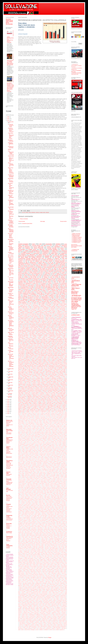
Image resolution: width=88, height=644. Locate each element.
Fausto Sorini (63, 391)
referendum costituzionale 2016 (33, 260)
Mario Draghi (54, 270)
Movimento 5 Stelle (61, 281)
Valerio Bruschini (48, 443)
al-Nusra (44, 402)
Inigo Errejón (61, 332)
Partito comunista (47, 434)
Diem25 (19, 420)
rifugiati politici (34, 361)
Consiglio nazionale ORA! (42, 366)
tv (65, 411)
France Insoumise (33, 310)
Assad (43, 350)
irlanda (47, 380)
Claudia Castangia (59, 417)
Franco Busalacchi (21, 352)
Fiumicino (51, 422)
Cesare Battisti (53, 481)
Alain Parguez (28, 464)
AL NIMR (23, 463)
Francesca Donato (22, 499)
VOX (39, 375)
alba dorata (49, 402)
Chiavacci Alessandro (40, 364)
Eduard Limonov (30, 491)
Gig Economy (34, 426)
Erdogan (59, 324)
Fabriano (27, 496)
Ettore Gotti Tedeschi (60, 493)
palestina (22, 271)
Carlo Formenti (56, 256)
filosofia (31, 252)
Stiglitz (33, 440)
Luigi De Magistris (21, 353)
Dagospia (59, 486)
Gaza (37, 332)
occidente (64, 407)
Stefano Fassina (42, 255)
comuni (57, 447)
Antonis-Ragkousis (52, 470)
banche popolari (51, 357)
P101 (51, 245)
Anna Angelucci (44, 469)
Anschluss (54, 469)
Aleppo (55, 465)
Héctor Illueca (42, 427)
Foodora (35, 498)
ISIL (56, 332)
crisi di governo (38, 288)
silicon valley (50, 457)
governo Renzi (46, 276)
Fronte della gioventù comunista (59, 501)
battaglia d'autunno (52, 445)
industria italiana (56, 450)
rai (57, 409)
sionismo (45, 266)
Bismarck (62, 475)
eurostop (57, 277)
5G (32, 461)
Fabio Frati (63, 276)
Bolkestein (29, 416)
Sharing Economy (21, 356)
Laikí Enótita (38, 287)
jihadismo (45, 359)
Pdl (26, 436)
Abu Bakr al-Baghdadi (22, 331)
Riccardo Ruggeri (44, 437)
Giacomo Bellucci (35, 503)
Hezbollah (20, 395)
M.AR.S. (30, 342)
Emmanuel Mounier (28, 492)
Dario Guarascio (56, 350)
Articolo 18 (49, 331)
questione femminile (46, 329)
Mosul (27, 373)
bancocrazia (34, 264)
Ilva (47, 310)
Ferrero (37, 497)
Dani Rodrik (54, 418)
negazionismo (50, 407)
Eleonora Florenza (40, 491)
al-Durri (56, 444)
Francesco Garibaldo (45, 499)
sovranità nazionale (52, 248)
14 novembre (21, 460)
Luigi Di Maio (47, 273)
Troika (55, 268)
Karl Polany (64, 369)
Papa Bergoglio (40, 335)
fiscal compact (62, 272)
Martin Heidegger (63, 372)
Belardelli (64, 474)
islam (50, 255)
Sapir (65, 335)
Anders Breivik (49, 468)
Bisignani (58, 475)
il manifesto (49, 337)
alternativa (42, 249)
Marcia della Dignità (47, 287)
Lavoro (55, 282)
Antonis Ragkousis (45, 470)
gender (66, 379)
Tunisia (22, 291)
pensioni (29, 338)
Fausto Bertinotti (46, 314)
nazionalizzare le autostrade (34, 453)
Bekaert (61, 474)
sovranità (25, 324)
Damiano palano (21, 487)
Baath (31, 415)
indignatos (51, 450)
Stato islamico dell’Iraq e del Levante (43, 286)
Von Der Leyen (55, 443)
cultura (29, 305)
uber (49, 348)
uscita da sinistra (21, 459)
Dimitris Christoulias (64, 488)
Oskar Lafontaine (33, 335)
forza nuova (59, 405)
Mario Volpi (64, 396)
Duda (62, 490)
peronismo (54, 454)
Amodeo (58, 385)
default (46, 275)
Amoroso (43, 468)
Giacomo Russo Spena (60, 425)
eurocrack (40, 337)
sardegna (60, 329)
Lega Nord (55, 265)
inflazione (52, 327)
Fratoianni (42, 393)
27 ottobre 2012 (43, 412)
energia (19, 449)
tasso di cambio (41, 458)
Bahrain (35, 415)
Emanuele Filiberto (58, 491)
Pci (65, 373)
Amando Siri (34, 413)
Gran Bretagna (33, 325)
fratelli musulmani (21, 359)
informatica (29, 380)
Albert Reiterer (64, 464)
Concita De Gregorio (53, 483)
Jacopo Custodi (61, 428)
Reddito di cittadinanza (49, 295)
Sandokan (62, 255)
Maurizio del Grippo (54, 397)
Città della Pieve (48, 364)
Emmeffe (34, 492)
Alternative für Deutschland (41, 331)
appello (20, 297)
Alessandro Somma (25, 362)
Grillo (56, 255)
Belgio (19, 475)
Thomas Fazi (33, 345)
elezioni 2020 (44, 405)
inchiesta (28, 270)
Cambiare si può (59, 479)
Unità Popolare (56, 286)
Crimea (43, 486)
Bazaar (37, 340)
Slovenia (60, 439)
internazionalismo (45, 297)
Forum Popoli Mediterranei (30, 423)
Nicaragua (21, 434)
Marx (38, 342)
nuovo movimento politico (36, 329)
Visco (47, 375)
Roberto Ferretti (57, 437)
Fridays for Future (22, 302)
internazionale (21, 249)
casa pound (31, 297)
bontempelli (64, 445)
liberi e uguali (42, 452)
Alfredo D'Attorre (44, 307)
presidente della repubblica (52, 381)
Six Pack (57, 401)
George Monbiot (58, 502)
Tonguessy (63, 295)
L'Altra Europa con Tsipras (26, 370)
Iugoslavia (35, 395)
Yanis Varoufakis (62, 268)
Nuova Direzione (64, 353)
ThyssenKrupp (21, 321)
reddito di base (43, 455)
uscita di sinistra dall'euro (23, 273)
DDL (55, 486)
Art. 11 (44, 471)
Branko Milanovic (52, 476)
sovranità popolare (52, 266)
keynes (49, 284)
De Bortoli (59, 418)
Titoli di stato (39, 345)
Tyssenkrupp (35, 375)
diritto (19, 299)
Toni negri (45, 345)
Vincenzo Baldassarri (22, 303)
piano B (53, 294)
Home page (43, 221)
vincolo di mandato (28, 459)
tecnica (40, 348)
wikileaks (53, 361)
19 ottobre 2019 (31, 460)
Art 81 (41, 471)
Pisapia (23, 343)
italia (50, 380)
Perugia (54, 293)
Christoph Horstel (57, 482)
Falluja (45, 496)
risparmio (21, 383)
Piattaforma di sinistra (22, 374)
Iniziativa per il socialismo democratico (33, 428)
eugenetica (31, 449)
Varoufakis (43, 375)
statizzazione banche (22, 384)
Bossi (48, 476)
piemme (20, 251)
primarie (59, 381)
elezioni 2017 (38, 379)
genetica (23, 450)
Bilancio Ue (48, 475)
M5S (45, 245)
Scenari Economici (50, 401)
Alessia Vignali (33, 362)
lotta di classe (27, 292)
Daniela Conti (33, 487)
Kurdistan (56, 429)
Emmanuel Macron (25, 287)
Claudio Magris (42, 483)
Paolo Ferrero (49, 320)
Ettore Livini (45, 421)
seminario (34, 383)
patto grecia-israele (43, 454)
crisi (40, 244)
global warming (27, 309)
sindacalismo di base (43, 313)
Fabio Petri (23, 496)
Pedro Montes (55, 400)
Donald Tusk (58, 490)
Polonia (27, 343)
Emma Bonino (22, 492)
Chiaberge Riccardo (21, 482)
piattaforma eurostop (47, 299)
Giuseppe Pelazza (35, 394)
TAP (30, 375)
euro (34, 244)
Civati (54, 417)
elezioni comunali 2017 (45, 379)
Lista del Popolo (27, 316)
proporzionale (27, 455)
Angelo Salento (47, 413)
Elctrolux (35, 491)
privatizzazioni (63, 305)
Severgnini (44, 439)
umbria (32, 289)
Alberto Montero (24, 413)
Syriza (62, 249)
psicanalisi (48, 409)
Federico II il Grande (31, 497)
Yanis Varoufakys (51, 326)
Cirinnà (19, 483)
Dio (20, 490)
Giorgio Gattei (40, 426)
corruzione (32, 312)
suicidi (29, 348)
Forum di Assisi (65, 498)
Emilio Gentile (65, 491)
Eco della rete (24, 491)
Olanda (19, 400)
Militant (27, 433)
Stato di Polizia (60, 343)
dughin (41, 448)
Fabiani (46, 495)
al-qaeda (60, 444)
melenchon (63, 288)
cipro (34, 378)
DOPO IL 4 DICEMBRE (52, 324)
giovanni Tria (57, 346)
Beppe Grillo (35, 268)
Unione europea (23, 244)
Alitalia (57, 264)
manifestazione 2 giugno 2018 (61, 452)
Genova (23, 325)
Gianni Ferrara (48, 393)
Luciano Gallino (63, 370)
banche (62, 248)
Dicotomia (26, 310)
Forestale (55, 422)
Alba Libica (45, 464)
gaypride (20, 450)
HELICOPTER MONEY (61, 394)
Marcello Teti (37, 353)
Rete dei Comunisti (49, 354)
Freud (46, 501)
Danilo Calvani (28, 367)
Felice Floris (29, 368)
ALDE (52, 412)
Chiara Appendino (28, 482)
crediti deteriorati (25, 404)
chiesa (19, 294)
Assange (64, 362)
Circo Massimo (63, 482)
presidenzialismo (30, 313)
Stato (19, 312)
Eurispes (27, 495)
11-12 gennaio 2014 (64, 459)
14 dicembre (52, 309)
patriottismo (36, 271)
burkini (19, 447)
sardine (30, 307)
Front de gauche (50, 501)
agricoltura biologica (26, 377)
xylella (19, 385)
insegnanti (35, 406)
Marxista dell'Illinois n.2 (22, 397)
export (38, 449)
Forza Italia (64, 351)
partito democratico (35, 409)
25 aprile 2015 (53, 460)
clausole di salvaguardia (32, 447)
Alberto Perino (26, 465)
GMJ (32, 502)
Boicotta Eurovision (33, 476)
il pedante (27, 323)
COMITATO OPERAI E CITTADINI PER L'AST (33, 479)
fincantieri (55, 449)
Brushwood (37, 416)
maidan (54, 452)
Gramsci (47, 394)
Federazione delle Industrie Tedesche (57, 496)
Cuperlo (52, 486)
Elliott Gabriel (52, 491)
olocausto (25, 409)
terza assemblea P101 (59, 411)
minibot (20, 289)
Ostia (33, 434)
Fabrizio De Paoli (33, 496)
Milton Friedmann (63, 397)
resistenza (37, 212)
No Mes (49, 399)
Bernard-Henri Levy (34, 475)
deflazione (35, 404)
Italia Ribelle (43, 428)
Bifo (44, 475)
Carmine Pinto (59, 480)
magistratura (59, 337)
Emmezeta (60, 266)
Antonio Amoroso (58, 362)
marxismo (54, 252)
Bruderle (31, 477)
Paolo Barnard (59, 316)
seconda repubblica (53, 249)
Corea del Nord (21, 367)
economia (49, 244)
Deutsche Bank (40, 367)
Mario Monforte (43, 353)
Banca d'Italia (65, 472)
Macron (43, 334)
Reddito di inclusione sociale (29, 437)
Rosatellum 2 (63, 354)
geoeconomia (35, 450)
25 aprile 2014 (47, 460)
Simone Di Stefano (55, 439)
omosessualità (53, 453)
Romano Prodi (57, 354)
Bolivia (25, 416)
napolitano (63, 277)
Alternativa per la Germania (50, 466)
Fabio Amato (50, 495)
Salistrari (49, 438)
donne (33, 379)
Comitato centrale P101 (62, 280)
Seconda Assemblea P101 (23, 336)
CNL (24, 479)
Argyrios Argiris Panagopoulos (24, 471)
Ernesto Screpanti (55, 300)
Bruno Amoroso (25, 314)
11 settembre (27, 412)
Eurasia (45, 391)
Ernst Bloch (36, 493)
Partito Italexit (43, 400)
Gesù (19, 503)
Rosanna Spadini (63, 437)
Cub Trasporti (58, 331)
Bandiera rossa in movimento (45, 415)
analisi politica (53, 308)
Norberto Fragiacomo (51, 289)
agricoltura (35, 336)
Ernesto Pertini (31, 493)
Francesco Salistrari (35, 393)
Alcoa (30, 465)
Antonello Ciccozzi (54, 413)
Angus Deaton (33, 469)
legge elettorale (21, 265)
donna (49, 358)
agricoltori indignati (46, 444)
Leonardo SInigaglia (60, 395)
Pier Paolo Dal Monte (40, 354)
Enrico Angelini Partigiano (49, 492)
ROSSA (39, 374)
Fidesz (41, 422)
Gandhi (46, 502)
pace (33, 292)
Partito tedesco (32, 354)
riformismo (64, 455)
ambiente (55, 272)
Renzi (57, 295)
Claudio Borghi (39, 314)
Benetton (38, 388)
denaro (23, 448)
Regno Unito (55, 287)
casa (26, 447)
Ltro (33, 431)
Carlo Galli (27, 341)
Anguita (32, 350)
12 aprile (32, 412)
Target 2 (65, 343)
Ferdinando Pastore (52, 351)
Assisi (45, 292)
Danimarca (44, 487)
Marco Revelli (54, 431)
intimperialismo (62, 450)
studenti (36, 458)
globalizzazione (33, 262)
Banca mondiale (22, 474)
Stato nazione (55, 320)
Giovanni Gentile (63, 393)
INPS (47, 427)
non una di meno (46, 453)
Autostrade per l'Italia (28, 363)
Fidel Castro (37, 422)
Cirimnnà (50, 417)
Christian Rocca (51, 482)
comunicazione (61, 447)
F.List (26, 422)
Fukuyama (23, 502)
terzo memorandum (45, 309)
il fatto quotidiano (23, 380)
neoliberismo (64, 253)
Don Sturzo (53, 490)
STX (38, 438)
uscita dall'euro (34, 270)
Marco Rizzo (60, 431)
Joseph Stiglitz (31, 334)
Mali (44, 431)
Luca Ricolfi (24, 396)
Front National (23, 286)
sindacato (47, 212)
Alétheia (29, 413)
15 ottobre (65, 299)
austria (54, 402)
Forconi (43, 320)
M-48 (36, 431)
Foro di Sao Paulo (41, 498)
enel (65, 448)
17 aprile (26, 460)
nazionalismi (36, 280)
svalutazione (35, 330)
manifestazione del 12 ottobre (53, 288)
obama (35, 303)
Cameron (64, 479)
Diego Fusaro (36, 265)
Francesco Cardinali (38, 499)
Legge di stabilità (41, 304)
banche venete (45, 445)
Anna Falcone (51, 362)
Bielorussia (41, 475)
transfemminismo (41, 330)
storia (51, 277)
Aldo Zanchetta (63, 309)
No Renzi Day (54, 342)
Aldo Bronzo (39, 465)
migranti (51, 347)
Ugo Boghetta (51, 271)
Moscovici (31, 433)
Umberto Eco (34, 443)
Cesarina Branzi (32, 417)
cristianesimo (54, 378)
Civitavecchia (24, 483)
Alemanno (51, 465)
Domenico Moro (37, 291)
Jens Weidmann (47, 395)
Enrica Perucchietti (40, 492)
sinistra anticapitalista (57, 457)
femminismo (43, 305)
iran (54, 275)
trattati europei (45, 384)
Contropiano (38, 341)
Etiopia (54, 493)
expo (35, 449)
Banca (38, 415)
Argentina (58, 319)
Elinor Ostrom (47, 491)
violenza (20, 412)
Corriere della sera (21, 486)
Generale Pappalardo (40, 425)
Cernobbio (65, 416)
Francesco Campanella (30, 499)
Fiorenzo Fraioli (43, 271)
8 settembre (50, 461)
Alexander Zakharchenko (36, 466)
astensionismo (21, 270)
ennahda (23, 449)
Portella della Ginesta (52, 436)
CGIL (20, 320)
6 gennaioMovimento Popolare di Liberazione (40, 461)
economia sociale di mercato (36, 405)
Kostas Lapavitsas (51, 429)
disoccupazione (35, 305)
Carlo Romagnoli (60, 416)
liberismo (65, 270)
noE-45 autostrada (57, 407)
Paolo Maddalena (38, 434)
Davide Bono (53, 487)
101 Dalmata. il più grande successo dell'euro (52, 459)
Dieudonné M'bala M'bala (53, 390)
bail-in (40, 321)
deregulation (27, 448)
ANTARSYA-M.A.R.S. (41, 319)
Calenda (54, 479)
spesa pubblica (63, 383)
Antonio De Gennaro (25, 470)
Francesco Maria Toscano (48, 423)
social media (63, 410)
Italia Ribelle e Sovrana (60, 325)
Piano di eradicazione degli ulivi (33, 436)
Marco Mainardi (58, 396)
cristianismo (60, 378)
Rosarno (19, 438)
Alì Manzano (57, 466)
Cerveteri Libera (63, 388)
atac (41, 445)
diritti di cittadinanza (27, 379)
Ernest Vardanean (39, 391)
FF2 (43, 495)
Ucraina (53, 273)
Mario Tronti (31, 432)
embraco (62, 448)
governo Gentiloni (64, 346)
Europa (54, 281)
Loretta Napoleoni (29, 431)
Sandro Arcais (53, 343)
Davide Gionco (59, 487)
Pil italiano (46, 335)
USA (19, 280)
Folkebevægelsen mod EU (29, 498)
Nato (29, 281)
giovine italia (55, 305)
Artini (60, 471)
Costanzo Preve (51, 292)
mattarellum (29, 407)
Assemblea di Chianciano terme (33, 278)
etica (61, 286)
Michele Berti (20, 335)
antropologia (37, 445)
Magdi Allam (30, 396)
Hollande (60, 315)
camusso (61, 357)
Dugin (40, 420)
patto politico (49, 454)
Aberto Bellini (39, 463)
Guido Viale (26, 427)
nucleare (65, 312)
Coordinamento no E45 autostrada (35, 390)
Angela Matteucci (21, 469)
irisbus (43, 380)
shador (43, 457)
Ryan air (32, 438)
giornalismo (28, 359)
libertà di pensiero (48, 452)
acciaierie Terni (23, 305)
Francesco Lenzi (60, 499)
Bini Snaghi (53, 475)
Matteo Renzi (55, 251)
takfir (49, 411)
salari (38, 309)
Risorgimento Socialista (24, 318)
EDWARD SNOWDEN (22, 391)
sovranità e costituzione (35, 411)
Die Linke (46, 367)
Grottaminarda (20, 427)
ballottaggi (25, 297)
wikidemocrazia (63, 384)
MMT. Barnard (38, 334)
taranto (34, 319)
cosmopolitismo (33, 294)
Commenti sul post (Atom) (27, 224)
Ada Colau (56, 412)
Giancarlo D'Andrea (43, 332)
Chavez (20, 304)
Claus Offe (47, 483)
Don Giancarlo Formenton (33, 420)
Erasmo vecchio (24, 493)
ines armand (30, 406)
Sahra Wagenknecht (43, 438)
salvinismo (40, 361)
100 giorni (42, 459)
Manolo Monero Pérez (37, 396)
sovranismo (29, 265)
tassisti (53, 411)
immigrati (40, 264)
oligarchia (20, 409)
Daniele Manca (39, 487)
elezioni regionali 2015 (55, 358)
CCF (22, 479)
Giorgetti (55, 315)
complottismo (25, 294)
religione (44, 281)
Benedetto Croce (32, 388)
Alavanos (34, 385)
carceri (30, 378)
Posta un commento (24, 219)
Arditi (60, 470)
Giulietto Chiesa (25, 308)
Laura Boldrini (40, 370)
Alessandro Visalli (24, 300)
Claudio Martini (55, 364)
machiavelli (64, 406)
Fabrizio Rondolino (40, 496)
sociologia (20, 324)
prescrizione (42, 409)
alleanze (45, 357)
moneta (20, 266)
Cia (19, 389)
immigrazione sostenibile (25, 268)
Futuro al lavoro (32, 425)
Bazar (55, 474)
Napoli (39, 399)
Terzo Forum (50, 440)
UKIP (30, 443)
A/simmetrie (48, 412)
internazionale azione (42, 406)
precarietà (44, 381)
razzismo (50, 283)
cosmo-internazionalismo (58, 321)
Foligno (32, 287)
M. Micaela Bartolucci (45, 298)
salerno (49, 303)
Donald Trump (53, 278)
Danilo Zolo (34, 367)
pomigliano (60, 359)
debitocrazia (61, 326)
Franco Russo (64, 423)
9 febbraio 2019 (56, 461)
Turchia (63, 302)
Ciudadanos (23, 389)
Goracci (27, 325)
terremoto (45, 348)
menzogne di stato (45, 278)
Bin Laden (48, 388)
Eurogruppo (63, 300)
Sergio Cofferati (39, 439)
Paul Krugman (64, 434)
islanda (64, 318)
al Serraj (52, 444)
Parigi (27, 354)
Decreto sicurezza (21, 351)
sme (58, 410)
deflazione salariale (42, 404)
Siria (52, 262)
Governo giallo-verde (38, 247)
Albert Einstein (40, 385)
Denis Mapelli (44, 488)
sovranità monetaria (26, 253)
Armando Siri (24, 415)
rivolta (39, 338)
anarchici (46, 377)
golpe (60, 318)
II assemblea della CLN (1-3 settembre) (44, 325)
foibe (55, 405)
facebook (52, 318)
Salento (40, 401)
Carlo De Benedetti (47, 480)
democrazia (36, 253)
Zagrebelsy (64, 443)
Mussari (50, 433)
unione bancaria (36, 307)
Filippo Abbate (21, 393)
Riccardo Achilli (52, 335)
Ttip (30, 336)
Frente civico (43, 368)
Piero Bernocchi (30, 374)
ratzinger (60, 409)
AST (57, 309)
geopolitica (47, 256)
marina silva (20, 453)
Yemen (35, 357)
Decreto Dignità (63, 350)
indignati (25, 406)
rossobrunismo (52, 338)
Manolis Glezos (48, 431)
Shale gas (49, 439)
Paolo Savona (47, 293)
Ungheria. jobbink (28, 402)
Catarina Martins (43, 481)
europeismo (20, 309)
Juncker (34, 429)
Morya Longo (34, 399)
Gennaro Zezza (41, 310)
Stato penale (65, 439)
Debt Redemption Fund (33, 488)
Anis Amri (39, 469)
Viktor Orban (59, 345)
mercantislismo (26, 453)
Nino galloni (48, 342)
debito (31, 404)
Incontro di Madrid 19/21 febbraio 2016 (55, 427)
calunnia (23, 447)
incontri (54, 337)
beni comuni (37, 346)
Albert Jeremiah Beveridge (56, 464)
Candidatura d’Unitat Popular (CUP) (56, 363)
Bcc (57, 474)
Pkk (59, 400)
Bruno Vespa (41, 477)
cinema (41, 346)
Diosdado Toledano (62, 390)
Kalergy (41, 429)
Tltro (31, 442)
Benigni (23, 475)
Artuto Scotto (64, 471)
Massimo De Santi (31, 397)
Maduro (34, 342)
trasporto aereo (48, 330)
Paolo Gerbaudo (60, 373)
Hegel (34, 427)
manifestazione (38, 299)
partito (29, 409)
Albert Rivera (20, 465)
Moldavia (29, 399)
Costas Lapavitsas (52, 307)
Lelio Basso (65, 429)
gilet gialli (65, 267)
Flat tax (26, 332)
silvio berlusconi (43, 280)
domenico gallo (33, 448)
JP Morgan (51, 369)
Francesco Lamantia (39, 423)
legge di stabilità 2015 (51, 406)
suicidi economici (35, 348)
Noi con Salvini (61, 342)
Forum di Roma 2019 (33, 315)
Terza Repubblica (63, 320)
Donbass (44, 291)
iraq (44, 288)
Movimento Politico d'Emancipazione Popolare (41, 433)
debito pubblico (46, 251)
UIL (28, 443)
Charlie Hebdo (32, 364)
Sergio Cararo (33, 439)
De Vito (22, 488)
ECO (65, 490)
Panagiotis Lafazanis (37, 308)
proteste (36, 313)
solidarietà (40, 267)
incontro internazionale (28, 347)
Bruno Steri (35, 477)
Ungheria (54, 345)
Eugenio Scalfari (52, 341)
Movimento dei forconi (31, 267)
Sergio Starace (54, 374)
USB (49, 345)
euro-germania (41, 294)
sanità (57, 338)
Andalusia (42, 413)
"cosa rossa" (38, 459)
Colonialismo (65, 417)
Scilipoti (58, 438)
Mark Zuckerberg (37, 432)
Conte (33, 418)
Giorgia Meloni (25, 342)
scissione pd (35, 457)
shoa (46, 457)
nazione (63, 273)
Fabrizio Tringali (57, 391)
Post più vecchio (63, 221)
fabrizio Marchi (47, 346)
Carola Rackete (48, 350)
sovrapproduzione (44, 411)
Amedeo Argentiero (31, 468)
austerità (47, 257)
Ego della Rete (57, 420)
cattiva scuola (36, 318)
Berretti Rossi (53, 415)
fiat (23, 212)
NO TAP (31, 373)
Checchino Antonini (59, 481)
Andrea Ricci (45, 362)
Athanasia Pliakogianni (29, 472)
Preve (57, 436)
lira (56, 327)
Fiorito (65, 497)
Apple (57, 470)
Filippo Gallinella (46, 422)
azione (29, 275)
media (48, 294)
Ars (23, 340)
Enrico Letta (59, 294)
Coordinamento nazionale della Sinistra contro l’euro (31, 258)
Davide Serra (45, 390)
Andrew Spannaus (63, 468)
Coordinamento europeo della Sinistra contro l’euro (43, 418)
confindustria (25, 358)
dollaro (28, 405)
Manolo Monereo (21, 267)
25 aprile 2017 (37, 412)
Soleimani (28, 356)
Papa (43, 434)
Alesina (58, 465)
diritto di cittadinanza (59, 404)
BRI (61, 472)
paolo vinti (60, 453)
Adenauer (64, 463)
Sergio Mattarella (46, 308)
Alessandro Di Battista (56, 303)
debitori (34, 358)
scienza (26, 276)
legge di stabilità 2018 (29, 452)
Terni (31, 318)
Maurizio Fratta (47, 397)
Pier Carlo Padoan (61, 293)
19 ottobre (24, 385)
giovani (44, 337)
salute (25, 383)
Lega (26, 262)
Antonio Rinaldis (38, 470)
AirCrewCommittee (21, 464)
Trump (66, 356)
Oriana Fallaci (29, 434)
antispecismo (31, 445)
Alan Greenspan (34, 464)
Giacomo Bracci (52, 425)
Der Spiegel (64, 418)
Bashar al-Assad (35, 474)
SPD (36, 438)
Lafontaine (34, 370)
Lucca (65, 352)
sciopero (52, 297)
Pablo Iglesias (62, 265)
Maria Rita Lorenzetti (25, 432)
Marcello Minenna (49, 372)
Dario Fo (49, 487)
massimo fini (54, 359)
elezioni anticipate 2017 (35, 327)
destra (65, 252)
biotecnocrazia (60, 402)
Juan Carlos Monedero (28, 429)
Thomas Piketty (59, 440)
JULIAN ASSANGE (54, 428)
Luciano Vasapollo (21, 372)
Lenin (27, 326)
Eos (31, 304)
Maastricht (40, 431)
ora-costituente (43, 283)
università (57, 384)
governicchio (46, 450)
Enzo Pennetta (33, 421)
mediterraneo (60, 312)
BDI (51, 472)
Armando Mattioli (34, 386)
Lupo (41, 372)
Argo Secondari (65, 470)
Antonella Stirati (64, 385)
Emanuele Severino (59, 367)
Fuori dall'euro (28, 502)
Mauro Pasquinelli (62, 278)
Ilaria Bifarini (29, 395)
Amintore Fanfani (38, 468)
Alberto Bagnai (24, 257)
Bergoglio (35, 363)
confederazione (21, 337)
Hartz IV (31, 427)
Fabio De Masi (56, 495)
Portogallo (63, 310)
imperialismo (57, 247)
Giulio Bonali (27, 394)
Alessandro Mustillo (64, 465)
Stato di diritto (62, 282)
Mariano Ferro (42, 289)
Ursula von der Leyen (41, 443)
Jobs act (35, 304)
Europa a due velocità (33, 495)
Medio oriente (61, 257)
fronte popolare (28, 291)
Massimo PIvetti (55, 432)
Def (25, 275)
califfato (26, 378)
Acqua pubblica (59, 463)
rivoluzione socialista (28, 457)
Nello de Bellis (33, 277)
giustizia (64, 405)
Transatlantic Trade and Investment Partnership (58, 442)
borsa (57, 326)
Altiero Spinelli (39, 362)
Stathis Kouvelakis (34, 356)
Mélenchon (54, 433)
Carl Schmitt (32, 314)
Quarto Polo (61, 436)
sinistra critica (64, 457)
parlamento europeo (25, 454)
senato (55, 410)
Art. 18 (64, 313)
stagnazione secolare (25, 458)
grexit (48, 327)
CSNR (47, 363)
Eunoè (23, 495)
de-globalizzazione (39, 312)
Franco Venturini (24, 501)
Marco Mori (36, 295)
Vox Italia (60, 443)
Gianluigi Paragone (49, 315)
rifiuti (60, 455)
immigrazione (46, 252)
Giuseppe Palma (53, 426)
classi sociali (50, 321)
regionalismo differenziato (23, 307)
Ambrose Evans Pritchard (22, 468)
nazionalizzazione (22, 278)
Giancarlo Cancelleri (27, 426)
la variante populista (37, 347)
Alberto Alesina (47, 385)
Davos (64, 487)
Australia (48, 472)
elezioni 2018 (21, 256)
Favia (49, 496)
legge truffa (58, 406)
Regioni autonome (46, 343)
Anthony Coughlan (60, 469)
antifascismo (21, 283)
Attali (38, 472)
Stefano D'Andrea (25, 312)
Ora (54, 316)
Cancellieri (28, 480)
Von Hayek (27, 321)
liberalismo (38, 323)
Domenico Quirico (31, 490)
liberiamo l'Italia (42, 262)
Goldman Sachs (59, 426)
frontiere (65, 449)
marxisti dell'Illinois (25, 329)
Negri (30, 212)
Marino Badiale (49, 304)
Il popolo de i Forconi (48, 352)
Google (65, 426)
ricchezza (48, 455)
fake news (42, 449)
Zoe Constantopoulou (22, 444)
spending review (56, 383)
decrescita (42, 318)
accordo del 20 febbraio (30, 444)
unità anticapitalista (56, 330)
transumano (51, 458)
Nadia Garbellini (60, 433)
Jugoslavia (53, 395)
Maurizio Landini (58, 334)
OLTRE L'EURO (49, 316)
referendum (25, 266)
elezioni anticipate (47, 312)
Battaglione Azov (50, 474)
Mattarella (41, 326)
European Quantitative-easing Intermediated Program (57, 421)
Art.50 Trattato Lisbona (50, 471)
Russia (31, 261)
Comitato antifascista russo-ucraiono (25, 418)
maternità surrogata (22, 407)
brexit (50, 265)
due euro (38, 448)
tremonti (49, 361)
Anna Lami (49, 469)
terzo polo (29, 384)
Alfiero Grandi (53, 385)
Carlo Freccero (54, 416)
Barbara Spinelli (24, 388)
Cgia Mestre (37, 417)
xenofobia (26, 277)
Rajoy (43, 374)
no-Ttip (55, 347)
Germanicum (64, 502)
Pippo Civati (45, 436)
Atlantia (35, 472)
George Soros (41, 315)
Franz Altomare (32, 332)
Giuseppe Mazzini (29, 352)
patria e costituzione (22, 338)
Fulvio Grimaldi (25, 425)
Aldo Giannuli (48, 282)
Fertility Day (41, 497)
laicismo (49, 359)
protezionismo (64, 381)
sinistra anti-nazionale (48, 260)
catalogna (46, 277)
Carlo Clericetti (48, 416)
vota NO (33, 459)
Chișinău (38, 482)
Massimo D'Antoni (48, 432)
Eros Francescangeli (43, 493)
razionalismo (37, 455)
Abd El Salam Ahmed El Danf (31, 463)
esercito (27, 449)
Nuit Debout (26, 335)
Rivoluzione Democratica (60, 261)
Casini (27, 481)
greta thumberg (39, 359)
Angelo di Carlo (27, 469)
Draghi (39, 320)
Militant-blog (43, 342)
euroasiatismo (50, 405)
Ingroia (53, 325)
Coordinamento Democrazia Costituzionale (51, 389)
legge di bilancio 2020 (22, 319)
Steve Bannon (29, 440)
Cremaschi (63, 297)
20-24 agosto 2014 (41, 460)
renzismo (49, 268)
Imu (35, 369)
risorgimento (34, 338)
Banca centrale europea (30, 340)
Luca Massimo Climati (34, 326)
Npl (59, 353)
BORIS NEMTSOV (56, 472)
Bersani (64, 303)
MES (36, 289)
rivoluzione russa (21, 457)
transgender (46, 458)
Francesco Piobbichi (57, 423)
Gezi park (23, 503)
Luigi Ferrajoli (36, 372)
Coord (42, 485)
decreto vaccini (39, 358)
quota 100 (53, 409)
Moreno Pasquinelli (39, 248)
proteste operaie (59, 271)
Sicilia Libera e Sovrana (62, 289)
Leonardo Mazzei (36, 245)
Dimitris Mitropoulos (30, 351)
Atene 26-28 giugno (58, 386)
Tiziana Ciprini (27, 442)
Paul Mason (20, 436)
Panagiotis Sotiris (30, 400)
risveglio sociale (42, 212)
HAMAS (35, 352)
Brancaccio (40, 300)
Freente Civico (41, 501)
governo (33, 359)
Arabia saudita (27, 386)
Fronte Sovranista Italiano (52, 368)
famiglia (52, 346)
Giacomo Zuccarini (49, 503)
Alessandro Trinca (22, 466)
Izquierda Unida (55, 291)
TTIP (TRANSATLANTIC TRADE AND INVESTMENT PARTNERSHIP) (51, 356)
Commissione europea (39, 389)
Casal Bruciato (65, 480)
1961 (36, 460)
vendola (57, 297)
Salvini (53, 298)
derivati (31, 337)
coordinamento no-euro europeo (26, 288)
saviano (30, 383)
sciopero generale (41, 410)
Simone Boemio (31, 286)
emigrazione (43, 284)
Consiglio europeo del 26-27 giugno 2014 (33, 485)
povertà (29, 319)
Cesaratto (26, 364)
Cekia (48, 481)
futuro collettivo (21, 323)
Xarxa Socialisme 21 (61, 375)
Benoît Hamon (28, 475)
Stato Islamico (57, 302)
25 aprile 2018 (59, 460)
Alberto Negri (60, 348)
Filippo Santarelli (60, 497)
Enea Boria (46, 300)
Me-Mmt (64, 334)
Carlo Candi (41, 480)
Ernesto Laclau (21, 332)
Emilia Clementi (63, 420)
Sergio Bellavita (27, 439)
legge (23, 452)
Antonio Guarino (32, 470)
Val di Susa (22, 357)
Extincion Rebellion (21, 422)
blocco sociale (58, 445)
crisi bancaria (47, 378)
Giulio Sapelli (31, 369)
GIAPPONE (60, 368)
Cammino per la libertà (22, 480)
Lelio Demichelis (22, 431)
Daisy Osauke (64, 486)
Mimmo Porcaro (29, 271)
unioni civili (59, 458)
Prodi (35, 374)
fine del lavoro (60, 449)
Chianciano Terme (63, 284)
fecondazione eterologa (48, 449)
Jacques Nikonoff (57, 369)
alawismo (64, 444)
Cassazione (31, 481)
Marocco (43, 432)
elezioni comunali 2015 (47, 448)
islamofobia (59, 275)
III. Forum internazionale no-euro (36, 273)
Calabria (50, 479)
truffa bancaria (51, 384)
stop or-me (31, 458)
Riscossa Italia (51, 437)
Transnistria (20, 443)
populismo (24, 255)
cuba (30, 358)
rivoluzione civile (44, 338)
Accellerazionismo (45, 463)
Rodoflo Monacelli (26, 401)
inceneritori (20, 406)
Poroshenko (64, 400)
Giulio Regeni (25, 369)
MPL (44, 372)
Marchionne (56, 372)
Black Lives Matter (64, 415)
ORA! (66, 342)
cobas (38, 447)
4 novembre (28, 461)
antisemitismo (52, 377)
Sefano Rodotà (48, 374)
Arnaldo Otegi (32, 471)
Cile (47, 417)
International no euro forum (33, 298)
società (19, 458)
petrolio (58, 454)
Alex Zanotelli (28, 466)
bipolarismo (44, 321)
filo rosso (61, 379)
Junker (37, 429)
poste (66, 454)
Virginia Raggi (56, 304)
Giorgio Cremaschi (33, 272)
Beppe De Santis (52, 280)
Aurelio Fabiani (21, 363)
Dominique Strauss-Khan (46, 490)
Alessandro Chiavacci (31, 331)
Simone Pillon (61, 374)
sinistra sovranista (58, 267)
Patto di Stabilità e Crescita (56, 434)
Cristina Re (47, 486)
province (32, 455)
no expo (41, 453)
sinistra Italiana (52, 313)
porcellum (39, 381)
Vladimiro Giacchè (63, 287)
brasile (57, 357)
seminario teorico (49, 410)
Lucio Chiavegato (29, 372)
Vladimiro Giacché (53, 375)
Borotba (33, 416)
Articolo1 (56, 471)
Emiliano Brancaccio (37, 257)
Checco (65, 481)
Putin (40, 277)
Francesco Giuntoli (53, 499)
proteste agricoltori (27, 361)
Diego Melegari (52, 367)
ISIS (33, 275)
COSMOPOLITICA (45, 479)
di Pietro (45, 358)
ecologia (20, 277)
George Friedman (51, 502)
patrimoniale (33, 381)
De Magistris (20, 310)
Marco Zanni (42, 316)
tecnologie (29, 324)
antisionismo (58, 377)
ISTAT (24, 395)
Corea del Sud (63, 485)
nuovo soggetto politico (62, 347)
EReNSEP (44, 420)
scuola (49, 281)
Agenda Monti (61, 412)
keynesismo (34, 309)
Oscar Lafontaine (52, 373)
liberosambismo (45, 347)
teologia (45, 361)
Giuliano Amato (46, 426)
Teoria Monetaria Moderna (24, 345)
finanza (27, 245)
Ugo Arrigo (21, 402)
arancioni (64, 377)
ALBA (65, 361)
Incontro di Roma (41, 369)
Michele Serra (61, 432)
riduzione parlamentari (55, 455)
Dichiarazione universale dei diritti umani (53, 488)
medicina (43, 323)
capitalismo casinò (39, 261)
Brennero (58, 476)
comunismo (63, 298)
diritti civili (47, 318)
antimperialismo (35, 251)
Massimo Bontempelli (50, 334)
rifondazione (21, 262)
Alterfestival (43, 466)
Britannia (27, 477)
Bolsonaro (44, 476)
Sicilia (45, 264)
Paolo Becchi (22, 354)
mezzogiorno (35, 407)
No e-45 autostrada (55, 399)
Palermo (24, 400)
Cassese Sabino (37, 481)
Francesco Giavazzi (36, 368)
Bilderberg (58, 415)
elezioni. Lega (63, 358)
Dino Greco (64, 331)
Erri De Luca (49, 493)
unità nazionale (63, 330)
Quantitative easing (22, 282)
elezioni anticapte (26, 327)
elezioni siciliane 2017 (36, 281)
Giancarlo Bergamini (57, 503)
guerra (64, 260)
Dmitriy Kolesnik (24, 490)
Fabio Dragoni (62, 495)
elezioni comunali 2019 (56, 448)
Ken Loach (45, 429)
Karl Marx (41, 272)
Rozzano (28, 438)
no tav (30, 303)
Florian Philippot (21, 498)
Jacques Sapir (40, 293)
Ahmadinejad (29, 385)
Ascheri (19, 472)
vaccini (59, 299)
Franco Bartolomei (59, 341)
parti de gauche (27, 381)
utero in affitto (54, 348)
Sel (40, 276)
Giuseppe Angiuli (51, 332)
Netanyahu (65, 433)
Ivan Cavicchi (40, 395)
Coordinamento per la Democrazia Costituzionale (57, 366)
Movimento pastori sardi (47, 302)
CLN (48, 262)
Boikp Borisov (39, 476)
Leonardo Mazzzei (48, 370)
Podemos (57, 258)
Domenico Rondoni (38, 490)
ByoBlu (49, 477)
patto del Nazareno (35, 454)
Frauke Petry (30, 501)
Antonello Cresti (61, 413)
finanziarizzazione (39, 282)
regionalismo (54, 329)
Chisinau (34, 482)
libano (38, 452)
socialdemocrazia (21, 411)
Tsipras (27, 251)
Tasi (36, 440)
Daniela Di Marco (22, 298)
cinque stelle (63, 264)
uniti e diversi (64, 458)
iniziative (54, 312)
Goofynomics (42, 394)
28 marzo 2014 (65, 460)
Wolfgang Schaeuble (34, 321)
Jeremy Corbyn (25, 334)
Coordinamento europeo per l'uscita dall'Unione (52, 485)
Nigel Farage (44, 399)
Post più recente (22, 221)
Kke (19, 370)
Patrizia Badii (49, 400)
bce (53, 257)
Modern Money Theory (22, 399)
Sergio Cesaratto (49, 261)
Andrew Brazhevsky (55, 468)
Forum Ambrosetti (47, 498)
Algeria (47, 319)
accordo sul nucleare (39, 444)
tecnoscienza (26, 289)
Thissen (54, 440)
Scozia (62, 438)
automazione (31, 346)
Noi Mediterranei (63, 399)
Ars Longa (37, 471)
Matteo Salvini (54, 253)
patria (30, 454)
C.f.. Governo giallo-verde (55, 477)
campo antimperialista (48, 267)
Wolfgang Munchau (29, 357)
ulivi (55, 458)
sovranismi (59, 313)
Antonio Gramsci (36, 324)
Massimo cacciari (39, 397)
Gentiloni (46, 425)
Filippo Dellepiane (47, 497)
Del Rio (39, 488)
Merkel (37, 275)
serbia (39, 457)
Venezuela (31, 282)
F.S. (49, 291)
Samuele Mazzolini (59, 335)
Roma (37, 284)
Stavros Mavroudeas (63, 401)
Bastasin (45, 474)
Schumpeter (54, 438)
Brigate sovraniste (41, 363)
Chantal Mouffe (43, 417)
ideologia (21, 347)
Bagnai (19, 314)
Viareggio (40, 402)
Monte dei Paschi (36, 302)
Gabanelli (36, 502)
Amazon (38, 413)
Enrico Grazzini (25, 304)
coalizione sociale (40, 378)
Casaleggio (32, 341)
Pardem (58, 310)
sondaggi (27, 411)
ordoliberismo (22, 313)
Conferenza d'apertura (22, 485)
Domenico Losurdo (25, 420)
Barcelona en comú (29, 474)
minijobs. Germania (42, 407)
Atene (23, 472)
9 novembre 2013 (62, 461)
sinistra (58, 244)
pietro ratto (62, 454)
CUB (53, 331)
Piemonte (41, 436)
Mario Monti (58, 260)
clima (57, 298)
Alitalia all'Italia (32, 300)
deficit (65, 321)
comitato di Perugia (43, 447)
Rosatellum (24, 438)
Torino (48, 442)
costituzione (45, 253)
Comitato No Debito (30, 389)
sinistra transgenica (41, 383)
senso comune (39, 292)
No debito (55, 353)
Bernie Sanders (64, 319)
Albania (49, 464)
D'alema (58, 307)
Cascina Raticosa (22, 481)
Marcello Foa (45, 396)
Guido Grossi (53, 394)
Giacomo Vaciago (42, 503)
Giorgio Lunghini (55, 393)
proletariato (33, 212)
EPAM (19, 491)
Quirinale (65, 316)
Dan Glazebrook (27, 487)
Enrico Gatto (56, 492)
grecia (57, 245)
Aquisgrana (21, 386)
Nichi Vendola (42, 268)
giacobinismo (40, 450)
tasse (55, 299)
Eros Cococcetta (44, 341)
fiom (24, 212)
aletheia (40, 336)
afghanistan (40, 357)
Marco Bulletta (51, 396)
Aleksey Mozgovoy (45, 465)
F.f (63, 324)
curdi (65, 378)
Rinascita (20, 401)
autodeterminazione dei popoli (55, 336)
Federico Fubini (44, 351)
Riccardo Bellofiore (37, 437)
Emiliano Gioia (27, 421)
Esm (33, 284)
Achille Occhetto (52, 463)
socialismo (32, 266)
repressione (56, 283)
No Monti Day (50, 353)
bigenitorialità (21, 378)
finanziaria (49, 305)
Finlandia (58, 351)
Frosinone (20, 425)
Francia (38, 252)
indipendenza (25, 299)
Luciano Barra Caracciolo (44, 270)
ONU (47, 373)
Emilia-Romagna (21, 421)
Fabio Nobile (50, 391)
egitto (58, 273)
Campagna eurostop (27, 320)
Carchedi (33, 480)
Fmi (52, 314)
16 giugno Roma (59, 361)
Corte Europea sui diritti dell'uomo (31, 486)
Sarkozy (44, 401)
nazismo (64, 337)
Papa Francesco (52, 310)
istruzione (33, 323)
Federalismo (37, 351)
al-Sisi (33, 377)
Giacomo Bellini (28, 503)
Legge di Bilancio (44, 265)
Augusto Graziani (43, 472)
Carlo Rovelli (53, 480)
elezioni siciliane (43, 327)
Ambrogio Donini (63, 466)
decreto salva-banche (61, 308)
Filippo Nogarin (54, 497)
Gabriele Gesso (41, 502)
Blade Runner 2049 (25, 476)
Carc (44, 416)
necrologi (55, 323)
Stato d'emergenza (25, 375)
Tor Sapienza (43, 442)
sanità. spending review (31, 410)
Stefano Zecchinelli (22, 440)
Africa (19, 362)
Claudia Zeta (29, 483)
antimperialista (25, 445)
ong (57, 453)
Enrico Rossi (61, 492)
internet (31, 299)
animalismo (20, 445)
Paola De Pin (36, 400)
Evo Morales (39, 495)
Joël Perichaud (55, 352)
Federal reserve (31, 422)
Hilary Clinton (40, 352)
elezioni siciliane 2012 (55, 379)
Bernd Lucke (43, 388)
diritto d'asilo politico (50, 404)
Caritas (36, 480)
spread (61, 338)
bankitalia (64, 336)
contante (27, 337)
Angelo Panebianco (25, 350)
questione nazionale (62, 323)
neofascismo (38, 266)
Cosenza (39, 486)
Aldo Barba (34, 465)
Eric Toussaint (40, 421)
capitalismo (20, 261)
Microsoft (23, 433)
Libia (26, 261)
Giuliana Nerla (21, 394)
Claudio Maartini (35, 483)
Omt (24, 434)
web (23, 412)
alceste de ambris (39, 377)
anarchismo (45, 336)
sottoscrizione (49, 383)
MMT (29, 302)
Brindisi (23, 477)
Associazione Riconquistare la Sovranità (46, 386)
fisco (56, 318)
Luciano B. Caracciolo (27, 295)
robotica (24, 410)
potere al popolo (42, 303)
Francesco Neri (28, 393)
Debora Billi (26, 488)
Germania (65, 256)
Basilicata (41, 474)
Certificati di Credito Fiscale (24, 417)
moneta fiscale (49, 323)
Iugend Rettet (48, 428)
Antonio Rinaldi (52, 319)
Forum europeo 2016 (33, 276)
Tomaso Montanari (36, 442)
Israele (60, 270)
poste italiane (21, 455)
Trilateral (24, 443)
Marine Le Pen (48, 272)
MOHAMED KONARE (30, 353)
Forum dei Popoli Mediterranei (56, 498)
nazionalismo (55, 284)
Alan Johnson (40, 464)
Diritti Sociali (34, 320)
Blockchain (21, 416)
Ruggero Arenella (34, 401)
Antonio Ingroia (37, 350)
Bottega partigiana (43, 340)
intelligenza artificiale (36, 380)
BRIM (19, 388)
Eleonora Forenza (31, 391)
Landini (24, 326)
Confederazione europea (62, 483)
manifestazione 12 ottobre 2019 (32, 283)
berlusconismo (31, 256)
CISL (41, 416)
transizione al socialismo (36, 384)
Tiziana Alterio (20, 442)
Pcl (20, 343)
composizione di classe (51, 447)
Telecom (45, 440)
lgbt (35, 452)
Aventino (64, 386)
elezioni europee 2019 (27, 280)
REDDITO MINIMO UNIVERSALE (36, 343)
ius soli (54, 380)
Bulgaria (45, 477)
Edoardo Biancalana (50, 420)
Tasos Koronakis (40, 440)
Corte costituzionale (43, 324)
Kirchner (61, 352)
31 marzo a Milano (22, 461)
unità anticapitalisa (55, 276)
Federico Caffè (24, 497)
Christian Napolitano (44, 482)
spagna (25, 252)
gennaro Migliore (29, 450)
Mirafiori (27, 212)
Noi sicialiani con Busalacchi (39, 373)
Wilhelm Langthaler (64, 304)
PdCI (24, 436)
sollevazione (32, 255)
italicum (26, 272)
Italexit (46, 369)
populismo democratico (22, 348)
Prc (42, 295)
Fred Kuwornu (35, 501)
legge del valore (60, 380)
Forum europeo (23, 281)
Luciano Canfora (55, 370)
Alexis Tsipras (51, 264)
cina (41, 275)
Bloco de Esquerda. (55, 388)
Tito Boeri (64, 440)
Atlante (28, 415)
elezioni (49, 247)
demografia (20, 379)
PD (60, 252)
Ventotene (35, 402)
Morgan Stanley (21, 373)
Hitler (38, 427)
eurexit (35, 337)
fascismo (38, 297)
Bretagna (62, 476)
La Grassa (60, 429)
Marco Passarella (35, 316)
